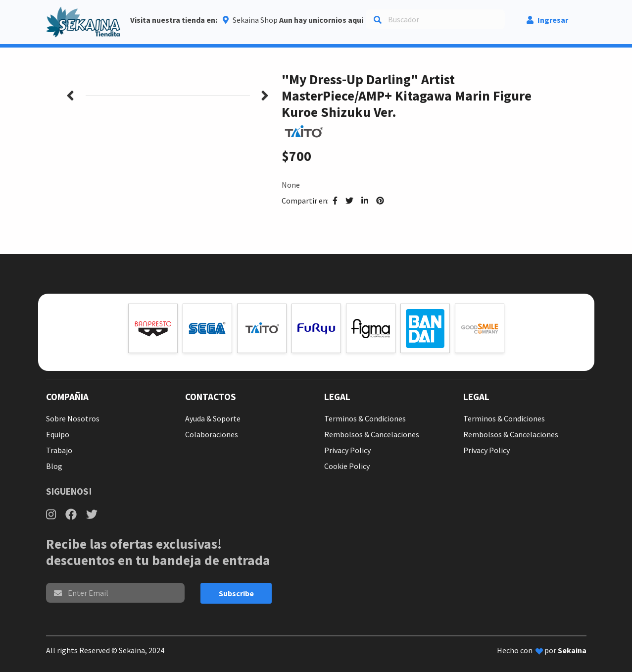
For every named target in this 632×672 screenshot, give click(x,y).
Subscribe (236, 593)
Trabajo (59, 450)
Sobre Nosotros (73, 418)
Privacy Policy (347, 450)
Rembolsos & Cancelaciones (372, 434)
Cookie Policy (347, 466)
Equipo (58, 434)
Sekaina (572, 650)
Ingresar (547, 20)
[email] (116, 593)
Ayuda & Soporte (213, 418)
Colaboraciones (212, 434)
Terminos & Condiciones (365, 418)
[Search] (435, 19)
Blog (54, 466)
